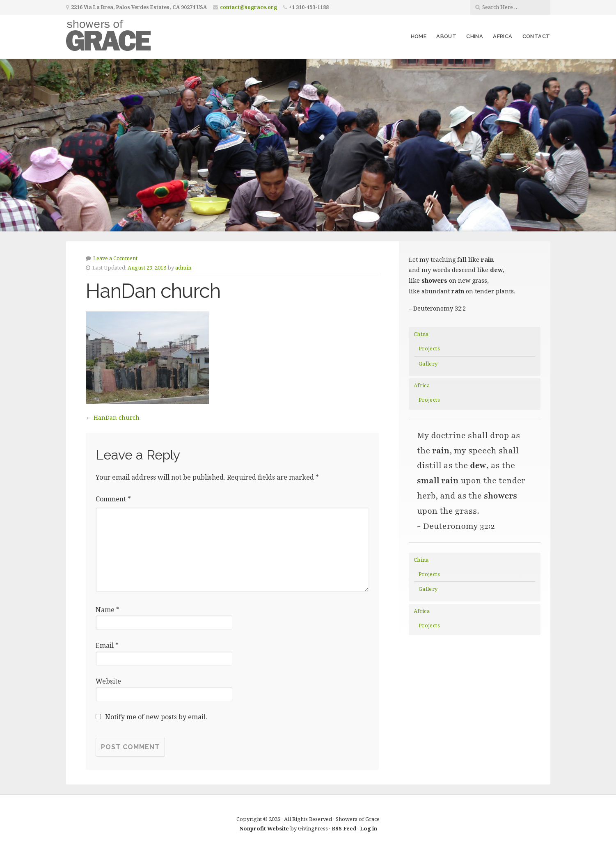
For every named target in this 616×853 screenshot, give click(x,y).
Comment (113, 499)
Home (419, 36)
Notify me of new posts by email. (156, 717)
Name (108, 610)
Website (108, 681)
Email (107, 645)
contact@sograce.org (248, 7)
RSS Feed (344, 828)
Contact (536, 36)
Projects (429, 348)
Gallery (428, 364)
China (475, 36)
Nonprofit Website (264, 828)
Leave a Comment (115, 258)
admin (183, 268)
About (446, 36)
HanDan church (117, 417)
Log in (369, 828)
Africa (503, 36)
